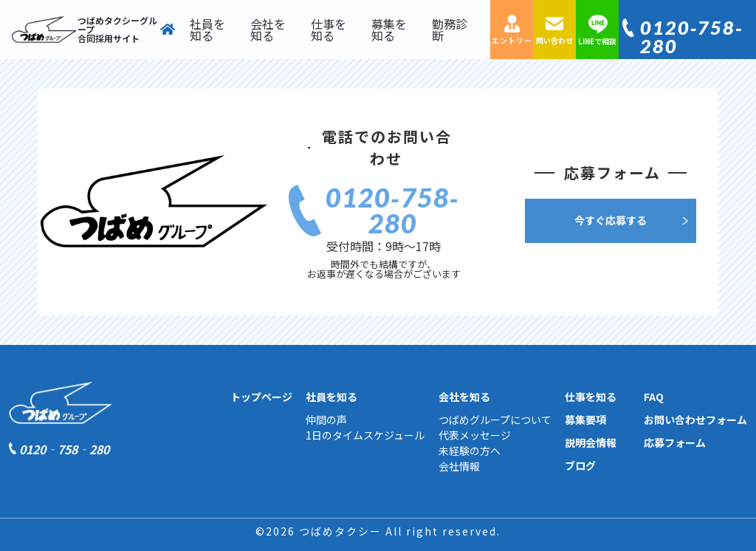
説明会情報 (591, 442)
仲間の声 (326, 420)
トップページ (261, 397)
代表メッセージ (475, 435)
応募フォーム (675, 442)
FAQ (654, 397)
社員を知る (207, 30)
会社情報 (459, 466)
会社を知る (268, 30)
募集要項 (585, 420)
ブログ (580, 465)
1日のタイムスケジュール (365, 435)
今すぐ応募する (611, 220)
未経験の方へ (470, 451)
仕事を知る (329, 30)
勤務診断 (450, 30)
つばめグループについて (495, 420)
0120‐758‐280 (692, 37)
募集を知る (389, 30)
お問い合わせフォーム (695, 420)
